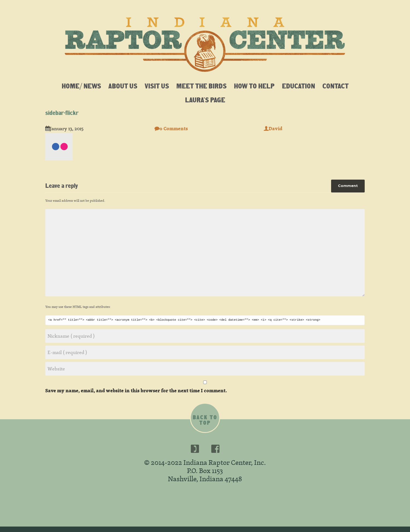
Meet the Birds (201, 86)
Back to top (205, 420)
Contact (335, 86)
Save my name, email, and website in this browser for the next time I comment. (136, 390)
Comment (348, 186)
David (273, 128)
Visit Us (157, 86)
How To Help (254, 86)
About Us (123, 86)
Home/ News (81, 86)
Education (298, 86)
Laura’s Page (205, 100)
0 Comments (171, 128)
